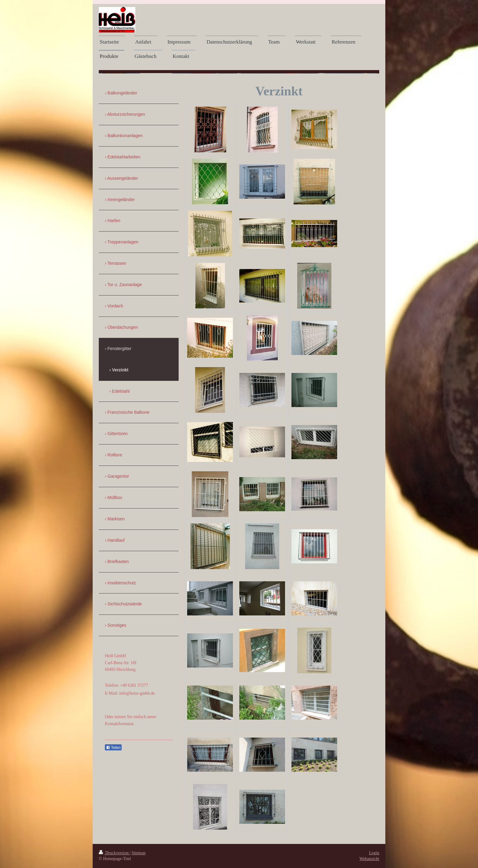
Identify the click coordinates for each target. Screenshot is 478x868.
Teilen (113, 748)
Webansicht (369, 859)
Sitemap (139, 853)
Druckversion (114, 853)
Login (374, 853)
